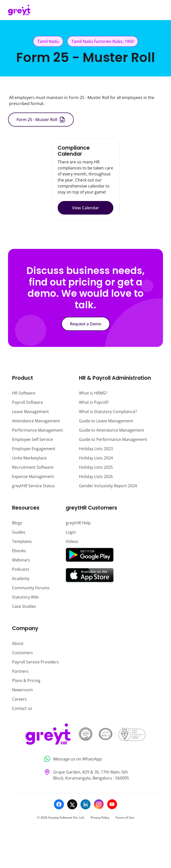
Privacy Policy (100, 817)
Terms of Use (125, 817)
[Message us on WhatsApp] (86, 759)
